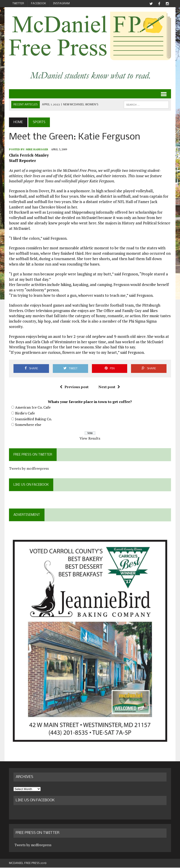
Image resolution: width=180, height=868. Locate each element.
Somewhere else (28, 425)
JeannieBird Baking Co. (33, 419)
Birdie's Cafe (25, 413)
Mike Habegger (37, 149)
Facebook (39, 3)
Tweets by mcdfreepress (29, 469)
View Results (90, 438)
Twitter (18, 3)
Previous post (74, 387)
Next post (109, 387)
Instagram (61, 3)
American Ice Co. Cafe (33, 407)
